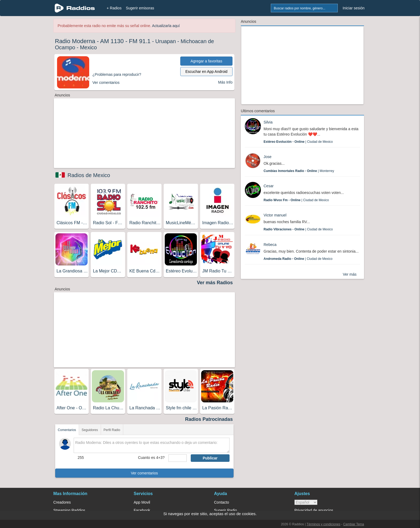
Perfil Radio (112, 430)
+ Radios (114, 8)
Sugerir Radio (226, 510)
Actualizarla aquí (166, 26)
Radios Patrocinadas (209, 419)
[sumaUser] (177, 458)
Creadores (62, 502)
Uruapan (166, 41)
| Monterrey (299, 171)
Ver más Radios (215, 283)
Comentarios (67, 430)
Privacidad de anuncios (314, 510)
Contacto (222, 502)
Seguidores (90, 430)
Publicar (210, 458)
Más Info (225, 82)
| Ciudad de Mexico (298, 142)
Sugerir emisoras (140, 8)
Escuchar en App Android (206, 72)
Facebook (142, 510)
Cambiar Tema (354, 524)
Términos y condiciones (323, 524)
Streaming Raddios (69, 510)
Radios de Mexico (89, 175)
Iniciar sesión (354, 8)
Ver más (350, 274)
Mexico (88, 47)
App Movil (142, 502)
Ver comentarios (144, 473)
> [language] (306, 502)
